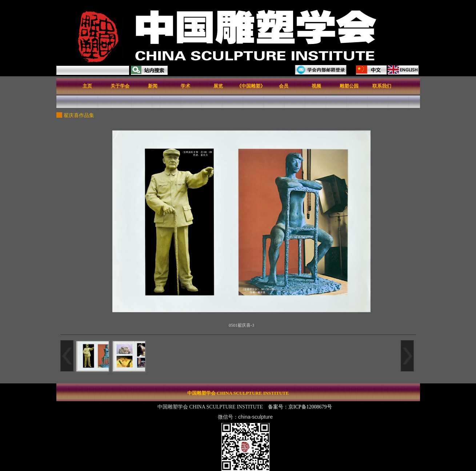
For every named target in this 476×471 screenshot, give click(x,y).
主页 (87, 86)
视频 (316, 86)
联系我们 (382, 86)
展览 (218, 86)
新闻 (153, 86)
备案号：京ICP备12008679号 (301, 407)
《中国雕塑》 (251, 86)
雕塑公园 (349, 86)
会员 (284, 86)
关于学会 (120, 86)
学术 (185, 86)
